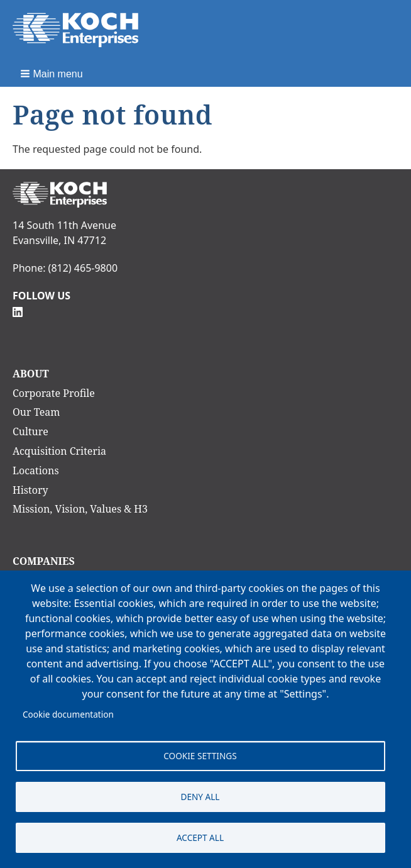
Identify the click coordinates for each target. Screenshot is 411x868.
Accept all (200, 837)
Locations (36, 470)
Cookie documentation (68, 714)
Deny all (200, 797)
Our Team (36, 412)
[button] (53, 74)
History (30, 490)
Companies (44, 561)
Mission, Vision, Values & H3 (80, 509)
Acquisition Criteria (59, 451)
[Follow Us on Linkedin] (18, 311)
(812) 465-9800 (83, 268)
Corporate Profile (54, 393)
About (31, 374)
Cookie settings (200, 756)
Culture (30, 431)
